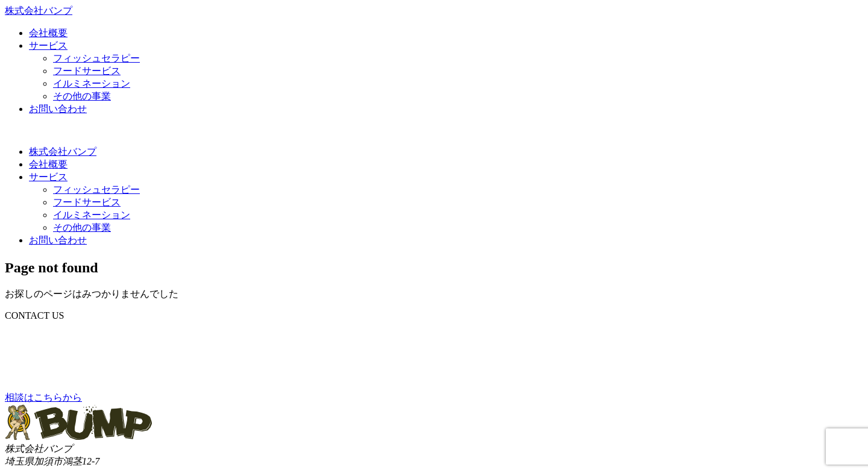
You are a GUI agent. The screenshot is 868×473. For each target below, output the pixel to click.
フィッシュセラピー (96, 58)
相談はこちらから (43, 397)
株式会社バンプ (63, 152)
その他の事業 (82, 96)
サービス (48, 45)
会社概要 (48, 33)
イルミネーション (92, 83)
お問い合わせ (58, 109)
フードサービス (87, 71)
